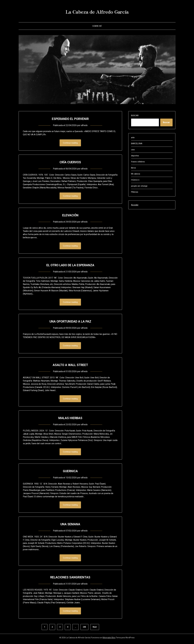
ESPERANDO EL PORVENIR (70, 119)
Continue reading (70, 143)
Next (95, 630)
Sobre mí (97, 26)
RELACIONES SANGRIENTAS (70, 579)
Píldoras (135, 192)
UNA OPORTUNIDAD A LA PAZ (70, 322)
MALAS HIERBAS (70, 419)
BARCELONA (137, 144)
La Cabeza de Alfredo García (97, 11)
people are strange (139, 186)
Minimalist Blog (109, 640)
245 (84, 630)
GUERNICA (70, 473)
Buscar (135, 116)
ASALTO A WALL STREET (70, 366)
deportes (135, 156)
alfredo (85, 125)
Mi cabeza (136, 174)
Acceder (135, 205)
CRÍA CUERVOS (70, 162)
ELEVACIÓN (70, 215)
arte (133, 138)
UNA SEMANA (70, 526)
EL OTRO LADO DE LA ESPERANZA (70, 266)
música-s (135, 180)
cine (133, 150)
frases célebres (138, 162)
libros (133, 168)
